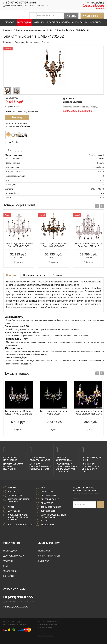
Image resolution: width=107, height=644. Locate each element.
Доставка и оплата (58, 22)
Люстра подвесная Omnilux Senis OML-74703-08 (53, 245)
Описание (19, 42)
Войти (32, 3)
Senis (15, 142)
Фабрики (39, 22)
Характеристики (33, 42)
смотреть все (96, 155)
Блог (6, 566)
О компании (80, 22)
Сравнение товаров (39, 6)
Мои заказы (45, 551)
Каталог (9, 22)
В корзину (17, 117)
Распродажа (24, 22)
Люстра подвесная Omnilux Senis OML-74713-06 (19, 245)
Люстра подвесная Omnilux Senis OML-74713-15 (88, 245)
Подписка (44, 561)
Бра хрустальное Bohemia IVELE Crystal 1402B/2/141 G (19, 413)
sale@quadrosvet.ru (17, 606)
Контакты (96, 22)
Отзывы (46, 42)
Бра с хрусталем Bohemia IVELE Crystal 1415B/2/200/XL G (54, 413)
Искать (71, 16)
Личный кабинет (49, 543)
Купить (19, 262)
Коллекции (8, 42)
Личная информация (50, 556)
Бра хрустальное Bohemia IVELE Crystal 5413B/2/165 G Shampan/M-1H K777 (88, 413)
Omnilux (25, 126)
